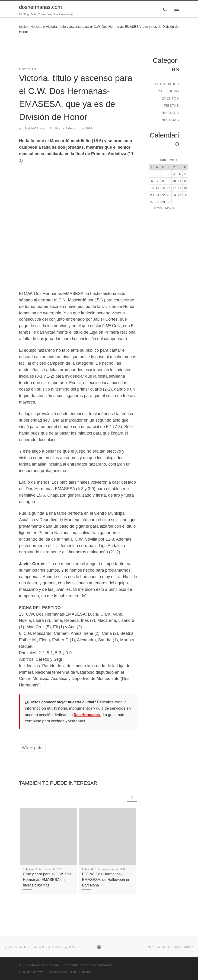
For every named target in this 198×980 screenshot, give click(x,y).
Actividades (167, 84)
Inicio (23, 27)
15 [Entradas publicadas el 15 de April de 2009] (163, 188)
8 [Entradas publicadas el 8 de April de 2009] (163, 181)
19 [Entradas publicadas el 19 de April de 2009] (185, 188)
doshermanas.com (46, 965)
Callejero (168, 91)
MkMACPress (35, 128)
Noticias (36, 27)
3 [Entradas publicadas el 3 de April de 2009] (174, 174)
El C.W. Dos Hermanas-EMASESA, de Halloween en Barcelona (106, 880)
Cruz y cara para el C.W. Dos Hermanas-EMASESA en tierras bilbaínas (47, 880)
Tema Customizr (81, 972)
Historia (170, 113)
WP (41, 972)
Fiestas (171, 106)
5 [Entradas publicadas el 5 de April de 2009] (185, 174)
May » (170, 208)
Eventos (170, 98)
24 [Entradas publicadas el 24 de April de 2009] (174, 195)
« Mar (158, 208)
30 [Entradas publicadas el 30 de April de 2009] (169, 202)
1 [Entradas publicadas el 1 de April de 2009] (163, 174)
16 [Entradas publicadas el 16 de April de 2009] (169, 188)
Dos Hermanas (87, 715)
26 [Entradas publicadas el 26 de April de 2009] (185, 195)
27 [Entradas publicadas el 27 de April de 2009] (152, 202)
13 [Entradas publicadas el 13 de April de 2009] (152, 188)
